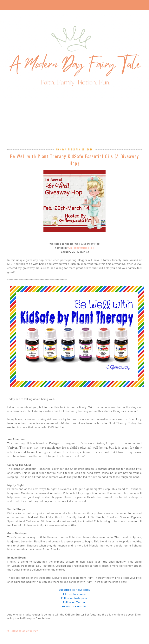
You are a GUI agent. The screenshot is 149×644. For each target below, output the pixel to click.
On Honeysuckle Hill (81, 248)
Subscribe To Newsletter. (74, 590)
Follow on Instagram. (75, 598)
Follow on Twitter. (74, 602)
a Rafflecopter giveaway (23, 631)
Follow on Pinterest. (75, 606)
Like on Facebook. (74, 594)
